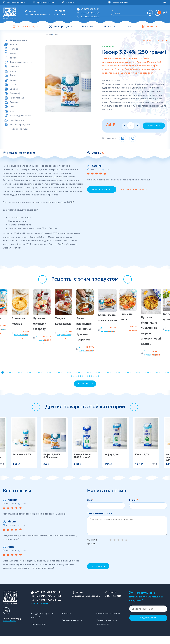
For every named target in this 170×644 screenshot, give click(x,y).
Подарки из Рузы (19, 129)
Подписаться (148, 626)
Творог (14, 58)
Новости (109, 26)
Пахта (13, 84)
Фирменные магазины (108, 622)
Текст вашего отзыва (100, 521)
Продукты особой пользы (24, 36)
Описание (147, 41)
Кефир (13, 53)
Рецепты (152, 26)
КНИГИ (14, 44)
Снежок (14, 89)
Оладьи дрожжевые (33, 355)
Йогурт (14, 76)
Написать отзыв (102, 189)
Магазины (88, 26)
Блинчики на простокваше (129, 342)
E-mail (134, 508)
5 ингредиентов (75, 367)
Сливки (13, 80)
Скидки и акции (18, 40)
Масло (13, 71)
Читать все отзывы (133, 189)
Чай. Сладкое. (17, 120)
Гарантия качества (45, 2)
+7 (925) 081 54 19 (90, 9)
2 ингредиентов (120, 350)
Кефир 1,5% (142, 463)
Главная (48, 35)
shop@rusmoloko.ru (41, 611)
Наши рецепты (39, 632)
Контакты (70, 2)
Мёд (12, 111)
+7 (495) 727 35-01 (48, 608)
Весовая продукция (20, 124)
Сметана (14, 67)
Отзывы (161, 41)
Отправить (98, 574)
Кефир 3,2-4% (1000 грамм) (82, 464)
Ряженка (14, 102)
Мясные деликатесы (20, 116)
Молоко (14, 49)
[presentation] (108, 561)
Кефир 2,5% (112, 463)
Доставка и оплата (16, 2)
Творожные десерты (21, 62)
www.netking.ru (9, 629)
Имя (90, 508)
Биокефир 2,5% (22, 463)
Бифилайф (15, 93)
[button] (42, 279)
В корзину (154, 126)
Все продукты (63, 26)
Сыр (12, 107)
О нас (129, 26)
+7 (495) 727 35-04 (90, 13)
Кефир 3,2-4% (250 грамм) (52, 464)
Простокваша (17, 98)
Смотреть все (85, 392)
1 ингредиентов (29, 362)
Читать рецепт (49, 362)
